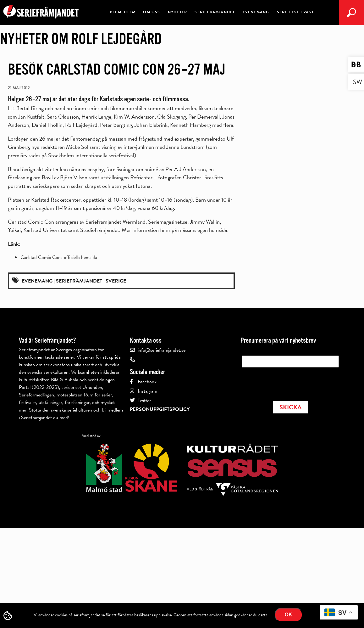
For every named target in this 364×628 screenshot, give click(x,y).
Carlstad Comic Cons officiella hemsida (59, 257)
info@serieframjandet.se (162, 350)
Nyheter (177, 12)
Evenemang (256, 12)
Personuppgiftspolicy (160, 409)
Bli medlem (123, 12)
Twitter (144, 401)
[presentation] (290, 382)
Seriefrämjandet (215, 12)
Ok (289, 615)
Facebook (147, 382)
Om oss (152, 12)
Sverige (116, 281)
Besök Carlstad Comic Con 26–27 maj (117, 70)
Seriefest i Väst (295, 12)
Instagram (147, 391)
